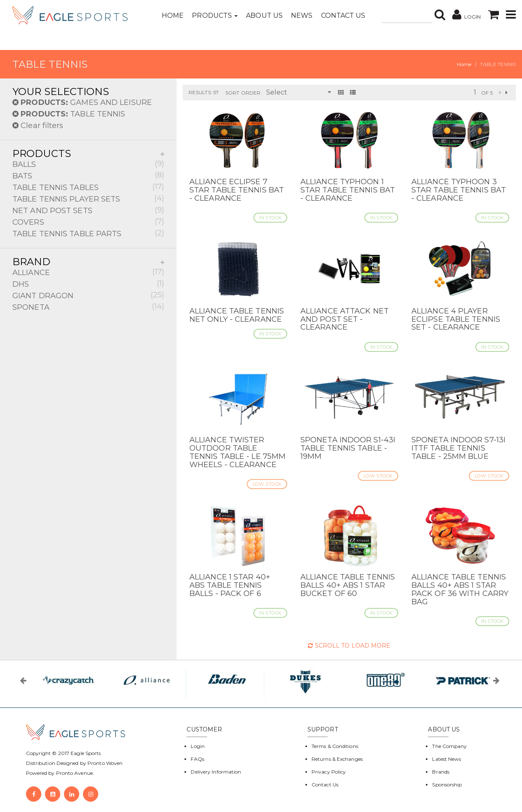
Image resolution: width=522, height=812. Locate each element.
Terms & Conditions (335, 746)
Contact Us (343, 15)
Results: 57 (204, 92)
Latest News (446, 759)
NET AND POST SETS (88, 210)
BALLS (88, 164)
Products (215, 15)
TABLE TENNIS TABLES (88, 187)
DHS (88, 284)
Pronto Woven (105, 763)
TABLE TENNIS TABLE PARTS (88, 233)
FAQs (197, 759)
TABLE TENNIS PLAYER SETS (88, 198)
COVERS (88, 222)
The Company (449, 746)
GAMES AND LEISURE (82, 102)
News (302, 15)
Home (173, 15)
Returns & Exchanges (337, 759)
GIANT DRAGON (88, 295)
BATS (88, 175)
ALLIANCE (88, 272)
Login (198, 746)
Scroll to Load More (349, 646)
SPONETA (88, 307)
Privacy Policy (329, 772)
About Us (264, 15)
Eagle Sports (85, 753)
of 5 (487, 93)
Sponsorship (447, 785)
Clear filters (38, 126)
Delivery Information (216, 772)
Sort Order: (243, 93)
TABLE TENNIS (69, 114)
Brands (441, 772)
